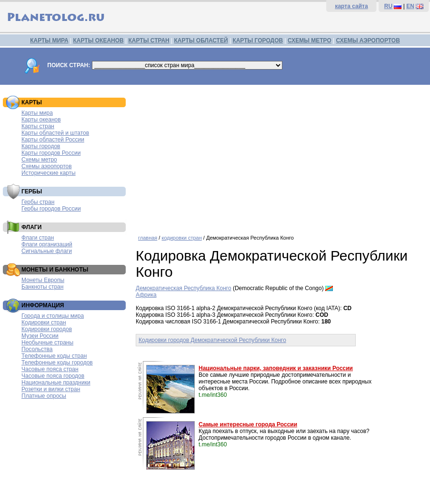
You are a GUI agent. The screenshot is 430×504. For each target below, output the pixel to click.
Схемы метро (39, 160)
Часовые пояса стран (50, 369)
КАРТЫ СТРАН (149, 40)
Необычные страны (47, 343)
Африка (146, 295)
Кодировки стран (44, 323)
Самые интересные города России (248, 424)
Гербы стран (38, 202)
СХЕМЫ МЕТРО (310, 40)
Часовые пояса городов (53, 376)
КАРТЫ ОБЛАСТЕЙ (201, 40)
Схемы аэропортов (47, 166)
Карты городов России (51, 153)
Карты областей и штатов (55, 133)
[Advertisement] (280, 156)
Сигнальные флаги (47, 251)
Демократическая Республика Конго (184, 288)
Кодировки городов (47, 329)
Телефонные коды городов (57, 363)
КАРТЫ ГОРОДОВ (258, 40)
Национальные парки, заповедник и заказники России (276, 368)
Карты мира (37, 113)
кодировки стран (181, 238)
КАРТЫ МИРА (49, 40)
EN (410, 6)
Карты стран (38, 126)
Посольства (37, 349)
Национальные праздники (56, 383)
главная (148, 238)
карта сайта (351, 6)
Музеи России (40, 336)
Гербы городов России (51, 209)
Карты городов (41, 146)
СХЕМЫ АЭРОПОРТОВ (368, 40)
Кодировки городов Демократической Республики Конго (212, 340)
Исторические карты (49, 173)
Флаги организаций (47, 244)
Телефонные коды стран (54, 356)
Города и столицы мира (53, 316)
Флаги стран (38, 238)
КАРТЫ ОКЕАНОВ (98, 40)
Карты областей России (53, 140)
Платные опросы (44, 396)
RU (388, 6)
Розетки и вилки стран (51, 389)
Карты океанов (41, 120)
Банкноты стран (42, 287)
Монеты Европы (43, 280)
